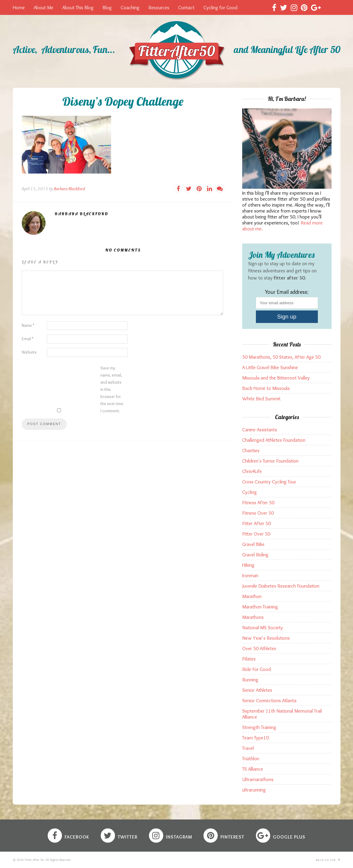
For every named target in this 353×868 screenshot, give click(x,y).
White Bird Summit (261, 399)
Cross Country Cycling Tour (269, 482)
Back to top (328, 860)
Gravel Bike (253, 544)
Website (29, 352)
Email (28, 339)
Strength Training (259, 727)
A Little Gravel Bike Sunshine (270, 367)
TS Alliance (253, 769)
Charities (251, 450)
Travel (248, 748)
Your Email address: (287, 292)
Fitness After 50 (258, 502)
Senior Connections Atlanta (269, 700)
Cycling (249, 492)
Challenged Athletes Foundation (274, 440)
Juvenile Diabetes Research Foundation (281, 586)
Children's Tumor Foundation (270, 461)
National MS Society (263, 627)
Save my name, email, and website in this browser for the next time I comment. (112, 389)
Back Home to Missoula (266, 388)
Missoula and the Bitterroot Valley (276, 378)
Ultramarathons (258, 779)
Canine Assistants (260, 430)
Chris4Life (252, 471)
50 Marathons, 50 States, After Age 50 (281, 357)
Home (19, 7)
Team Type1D (256, 738)
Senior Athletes (257, 690)
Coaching (130, 7)
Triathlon (251, 758)
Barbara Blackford (69, 189)
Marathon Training (260, 607)
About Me (43, 7)
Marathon (252, 596)
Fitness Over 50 (258, 513)
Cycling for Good (220, 7)
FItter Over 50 (256, 534)
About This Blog (78, 7)
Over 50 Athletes (259, 648)
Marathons (253, 617)
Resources (159, 7)
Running (250, 680)
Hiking (248, 565)
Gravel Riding (255, 555)
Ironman (250, 575)
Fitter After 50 (256, 523)
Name (28, 325)
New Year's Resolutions (266, 638)
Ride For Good (256, 669)
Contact (186, 7)
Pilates (249, 659)
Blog (107, 7)
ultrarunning (254, 790)
